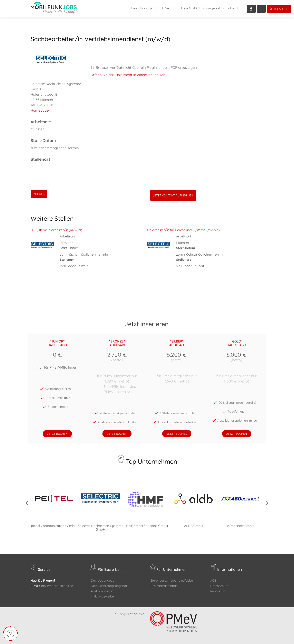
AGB (213, 580)
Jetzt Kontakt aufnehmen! (173, 195)
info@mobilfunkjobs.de (57, 586)
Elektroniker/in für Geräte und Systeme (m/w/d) (183, 230)
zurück (39, 194)
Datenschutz (219, 586)
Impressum (218, 591)
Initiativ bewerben (103, 596)
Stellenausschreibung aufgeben (173, 580)
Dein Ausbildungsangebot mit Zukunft (209, 8)
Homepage (40, 110)
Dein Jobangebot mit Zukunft (153, 8)
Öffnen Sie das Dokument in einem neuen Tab (128, 75)
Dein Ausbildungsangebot (109, 586)
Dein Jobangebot (103, 580)
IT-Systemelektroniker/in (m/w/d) (56, 230)
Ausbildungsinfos (103, 591)
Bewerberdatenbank (165, 586)
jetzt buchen (57, 434)
